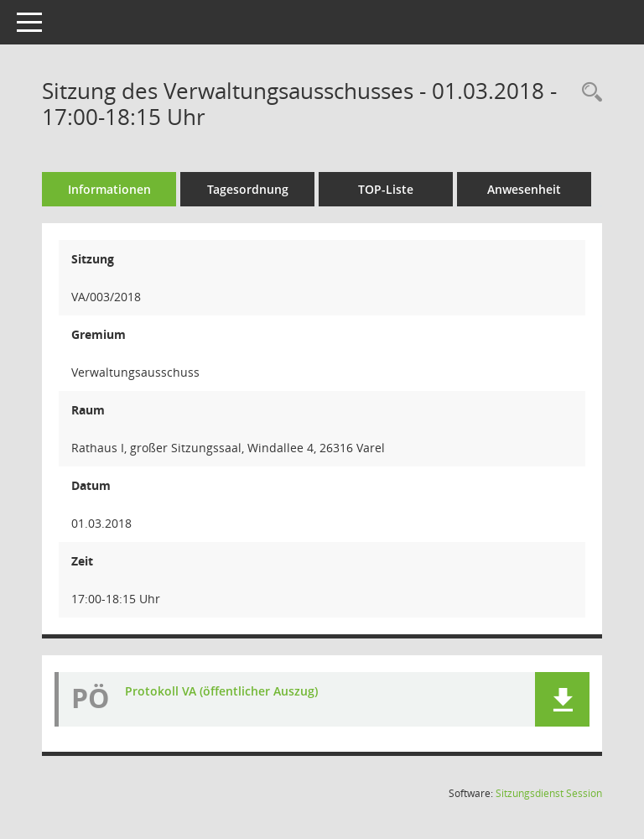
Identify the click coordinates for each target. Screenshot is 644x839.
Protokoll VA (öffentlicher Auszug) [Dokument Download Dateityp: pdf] (221, 691)
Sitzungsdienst (549, 793)
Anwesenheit (524, 189)
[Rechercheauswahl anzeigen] (588, 93)
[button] (562, 699)
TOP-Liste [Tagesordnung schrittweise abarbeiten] (386, 189)
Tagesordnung (248, 189)
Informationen (109, 189)
